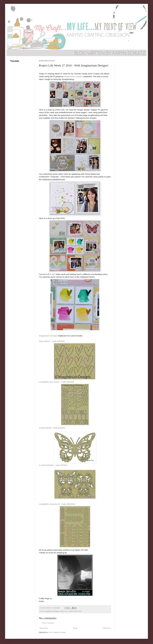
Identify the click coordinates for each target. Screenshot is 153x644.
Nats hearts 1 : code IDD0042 (52, 341)
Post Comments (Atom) (57, 632)
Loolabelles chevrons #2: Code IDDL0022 (57, 504)
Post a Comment (48, 623)
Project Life (63, 611)
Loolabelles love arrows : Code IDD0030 (56, 382)
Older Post (107, 628)
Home (75, 628)
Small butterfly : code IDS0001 (52, 428)
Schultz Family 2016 (75, 611)
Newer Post (44, 628)
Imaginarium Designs (73, 76)
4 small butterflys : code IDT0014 (53, 465)
